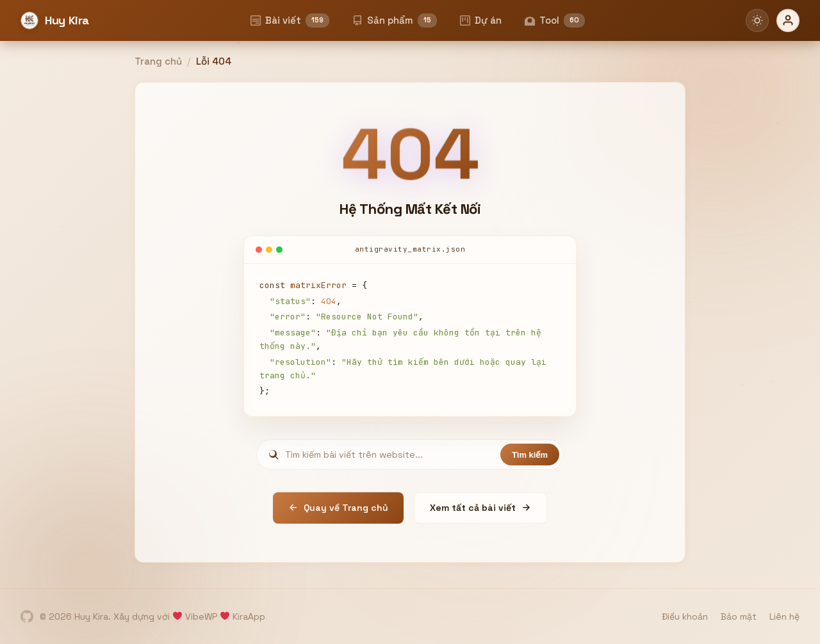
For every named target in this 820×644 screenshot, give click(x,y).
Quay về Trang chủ (338, 508)
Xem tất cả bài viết (480, 508)
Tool (555, 20)
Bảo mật (739, 616)
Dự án (481, 20)
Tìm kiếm (530, 455)
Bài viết (290, 20)
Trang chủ (158, 61)
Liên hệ (784, 616)
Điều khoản (685, 616)
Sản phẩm (395, 20)
